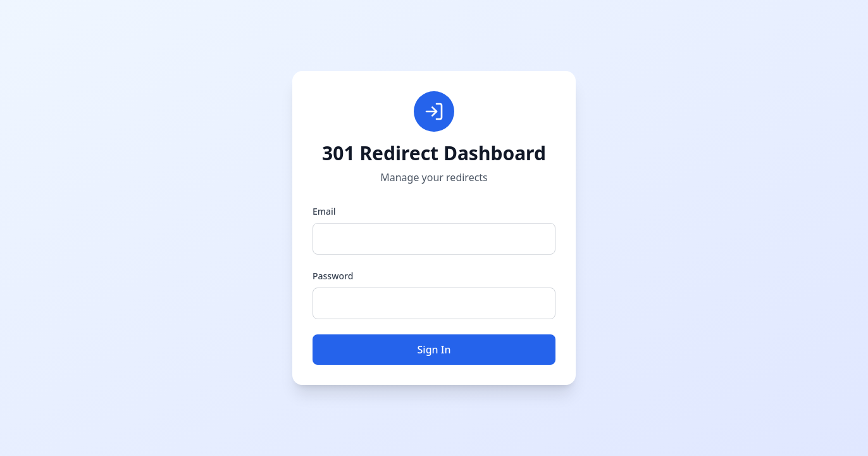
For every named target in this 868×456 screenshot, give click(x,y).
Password (333, 276)
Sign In (434, 350)
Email (324, 211)
